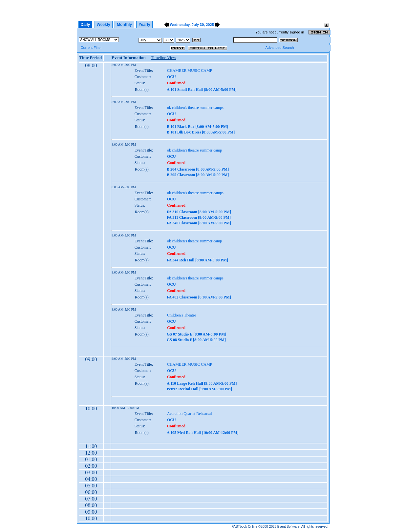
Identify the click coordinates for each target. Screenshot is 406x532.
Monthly (124, 25)
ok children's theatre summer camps (195, 108)
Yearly (144, 25)
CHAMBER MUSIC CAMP (190, 71)
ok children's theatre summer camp (194, 150)
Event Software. (289, 527)
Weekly (104, 25)
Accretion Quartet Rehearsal (190, 414)
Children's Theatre (182, 315)
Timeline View (164, 58)
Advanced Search (279, 48)
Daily (85, 25)
